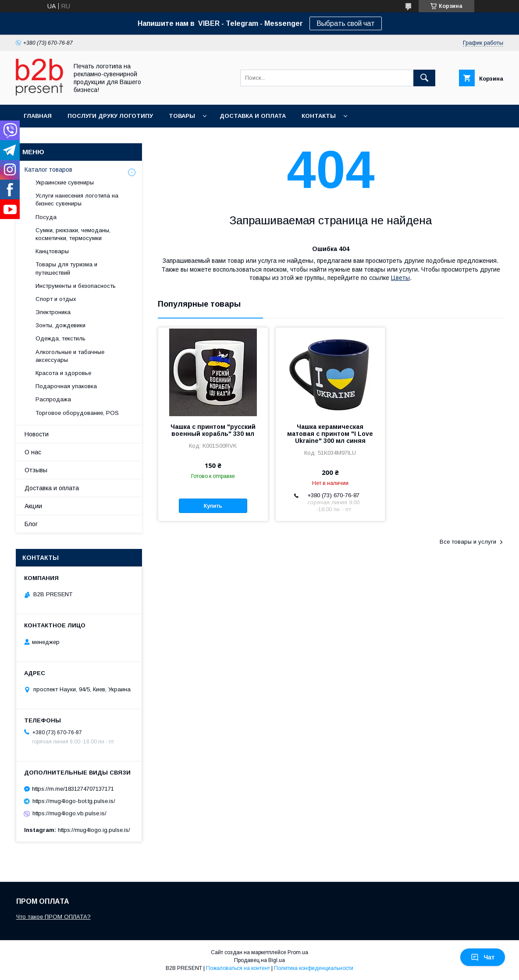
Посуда (46, 217)
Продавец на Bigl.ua (259, 960)
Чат (483, 957)
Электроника (53, 312)
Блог (31, 524)
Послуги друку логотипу (110, 116)
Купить (213, 506)
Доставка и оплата (253, 116)
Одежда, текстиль (60, 338)
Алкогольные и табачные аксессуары (70, 356)
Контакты (319, 116)
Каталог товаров (48, 170)
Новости (37, 434)
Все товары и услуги (468, 542)
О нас (33, 452)
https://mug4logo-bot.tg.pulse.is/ (74, 801)
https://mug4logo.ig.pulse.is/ (94, 830)
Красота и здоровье (63, 373)
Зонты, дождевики (60, 325)
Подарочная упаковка (66, 386)
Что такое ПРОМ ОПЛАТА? (53, 917)
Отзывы (36, 470)
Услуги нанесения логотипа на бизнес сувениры (77, 200)
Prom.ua (298, 952)
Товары (182, 116)
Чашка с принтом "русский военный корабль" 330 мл (213, 430)
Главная (38, 116)
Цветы (400, 278)
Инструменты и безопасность (76, 286)
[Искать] (424, 78)
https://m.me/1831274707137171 (73, 789)
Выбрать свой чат (346, 23)
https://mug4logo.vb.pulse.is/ (69, 813)
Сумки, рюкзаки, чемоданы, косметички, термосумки (73, 234)
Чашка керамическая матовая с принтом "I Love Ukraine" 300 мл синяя (330, 434)
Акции (33, 506)
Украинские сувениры (65, 182)
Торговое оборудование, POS (77, 413)
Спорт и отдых (56, 299)
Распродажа (53, 399)
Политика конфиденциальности (314, 968)
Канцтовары (52, 251)
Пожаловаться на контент (238, 968)
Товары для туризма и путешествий (66, 268)
